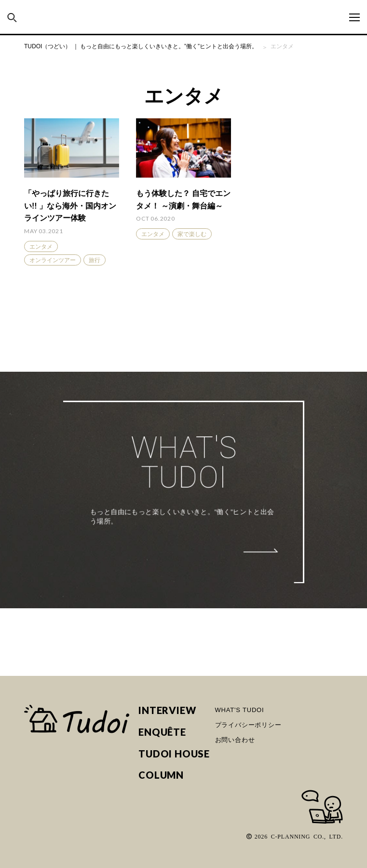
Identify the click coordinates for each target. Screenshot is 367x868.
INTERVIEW (167, 710)
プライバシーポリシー (248, 725)
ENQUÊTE (162, 732)
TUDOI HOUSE (174, 754)
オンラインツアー (53, 260)
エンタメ (41, 247)
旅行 (95, 260)
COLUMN (161, 775)
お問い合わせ (235, 740)
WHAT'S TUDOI (240, 710)
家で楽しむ (192, 234)
